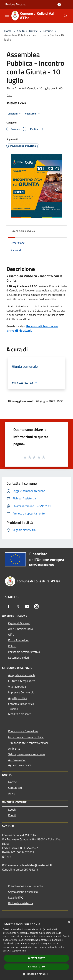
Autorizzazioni (17, 760)
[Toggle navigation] (7, 15)
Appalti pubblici (17, 698)
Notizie (33, 31)
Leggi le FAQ (16, 897)
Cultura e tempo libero (22, 681)
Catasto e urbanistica (21, 704)
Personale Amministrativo (24, 652)
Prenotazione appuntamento (26, 886)
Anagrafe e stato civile (22, 675)
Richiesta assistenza (21, 903)
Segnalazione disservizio (23, 892)
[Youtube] (27, 606)
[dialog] (36, 949)
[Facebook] (9, 606)
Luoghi (12, 810)
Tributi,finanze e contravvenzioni (28, 743)
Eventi (12, 815)
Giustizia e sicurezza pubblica (26, 737)
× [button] (69, 922)
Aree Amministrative (21, 629)
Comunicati (15, 788)
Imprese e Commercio (21, 692)
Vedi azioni (33, 114)
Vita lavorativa (17, 687)
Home (8, 31)
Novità (21, 31)
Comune (48, 31)
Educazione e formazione (23, 731)
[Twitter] (18, 606)
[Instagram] (36, 606)
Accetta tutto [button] (36, 958)
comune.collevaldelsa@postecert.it (30, 865)
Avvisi (12, 793)
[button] (37, 974)
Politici (12, 646)
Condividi (15, 114)
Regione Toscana (15, 4)
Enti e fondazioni (18, 640)
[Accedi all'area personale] (59, 5)
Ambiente (14, 749)
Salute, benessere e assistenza (27, 754)
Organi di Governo (19, 623)
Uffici (11, 635)
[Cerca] (66, 16)
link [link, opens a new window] (24, 951)
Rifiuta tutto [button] (36, 967)
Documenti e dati (19, 658)
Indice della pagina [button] (23, 231)
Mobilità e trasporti (20, 714)
